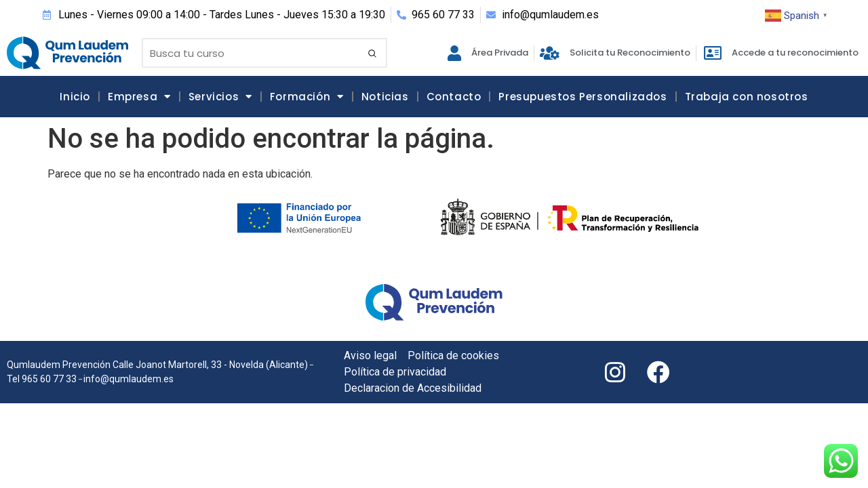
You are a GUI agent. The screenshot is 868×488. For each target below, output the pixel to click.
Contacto (454, 97)
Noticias (385, 97)
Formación (307, 97)
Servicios (220, 97)
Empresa (139, 97)
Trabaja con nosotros (747, 97)
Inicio (75, 97)
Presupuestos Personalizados (583, 97)
